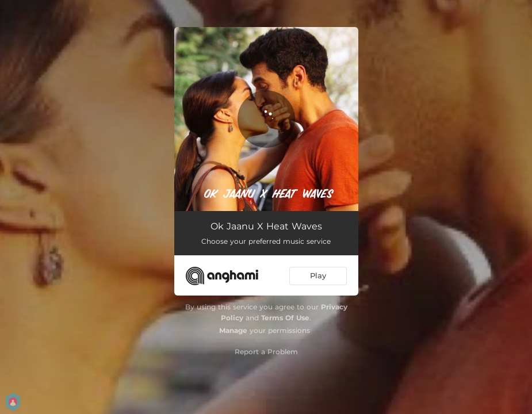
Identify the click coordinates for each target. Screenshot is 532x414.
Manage (233, 330)
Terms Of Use (285, 318)
